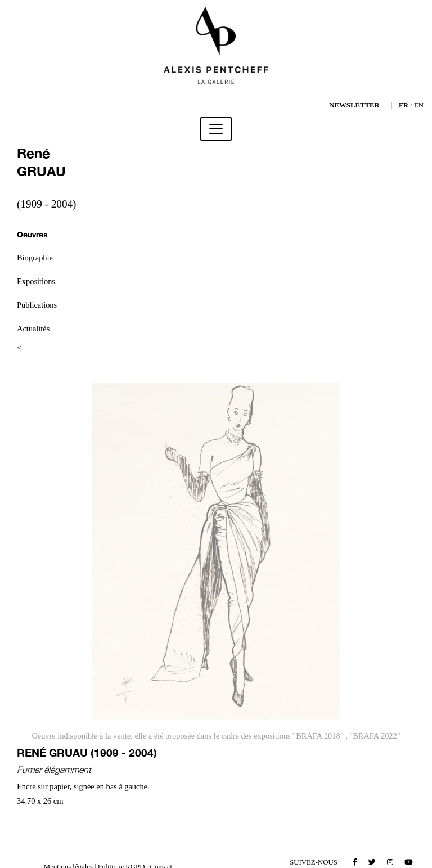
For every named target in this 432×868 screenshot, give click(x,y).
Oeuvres (32, 234)
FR (404, 105)
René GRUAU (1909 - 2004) (87, 752)
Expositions (36, 281)
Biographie (35, 258)
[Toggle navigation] (216, 129)
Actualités (33, 329)
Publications (37, 305)
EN (419, 105)
